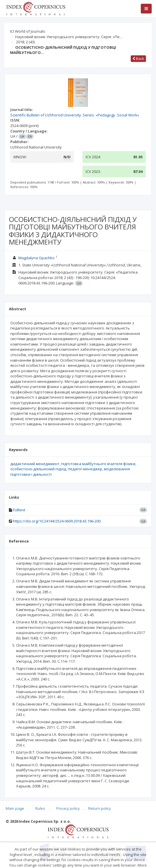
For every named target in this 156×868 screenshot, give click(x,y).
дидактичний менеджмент (35, 464)
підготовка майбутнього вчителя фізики (98, 464)
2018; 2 (25, 42)
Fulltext (19, 510)
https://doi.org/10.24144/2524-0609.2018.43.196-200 (57, 521)
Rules (40, 808)
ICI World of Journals (28, 31)
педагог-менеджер (85, 469)
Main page (15, 808)
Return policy (100, 808)
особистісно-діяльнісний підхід (38, 469)
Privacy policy (68, 808)
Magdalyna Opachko (36, 258)
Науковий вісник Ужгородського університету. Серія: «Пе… (69, 37)
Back (138, 58)
